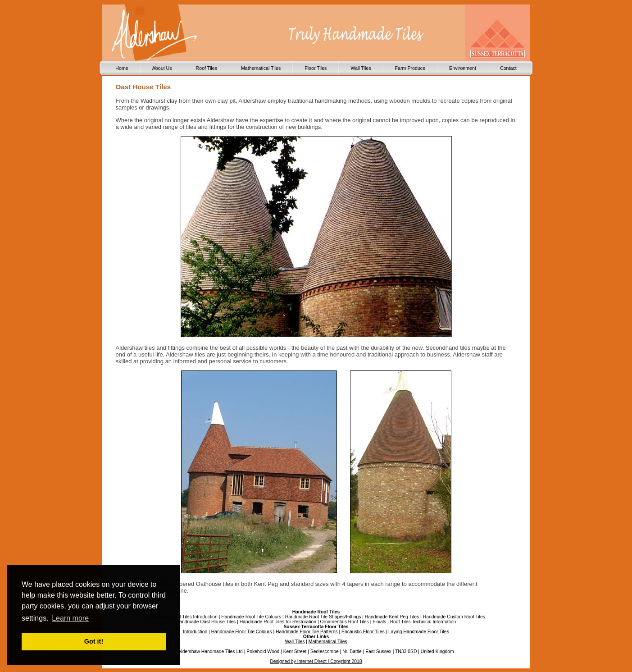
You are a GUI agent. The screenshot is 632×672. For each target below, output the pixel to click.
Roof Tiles (207, 68)
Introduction (195, 632)
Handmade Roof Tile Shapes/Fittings (323, 617)
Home (122, 68)
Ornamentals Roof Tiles (345, 622)
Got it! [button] (94, 641)
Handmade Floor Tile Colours (242, 632)
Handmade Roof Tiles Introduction (182, 617)
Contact (508, 68)
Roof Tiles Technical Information (423, 622)
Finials (379, 622)
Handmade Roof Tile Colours (251, 617)
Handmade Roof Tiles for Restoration (278, 622)
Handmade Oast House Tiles (206, 622)
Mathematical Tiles (261, 68)
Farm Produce (410, 68)
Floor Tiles (316, 68)
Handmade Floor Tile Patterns (307, 632)
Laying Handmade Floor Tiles (419, 632)
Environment (463, 68)
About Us (162, 68)
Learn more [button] (70, 618)
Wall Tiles (361, 68)
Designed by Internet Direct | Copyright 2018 (316, 661)
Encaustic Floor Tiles (363, 632)
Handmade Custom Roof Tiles (454, 617)
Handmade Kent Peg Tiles (392, 617)
